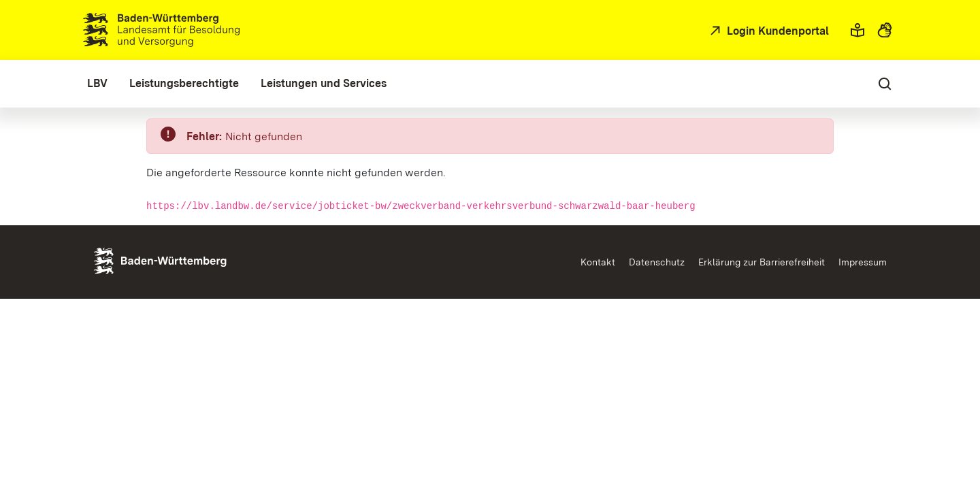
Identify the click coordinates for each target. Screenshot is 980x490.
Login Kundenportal (777, 31)
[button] (857, 30)
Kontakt (598, 262)
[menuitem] (97, 84)
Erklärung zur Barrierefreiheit (762, 262)
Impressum (863, 262)
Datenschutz (657, 262)
